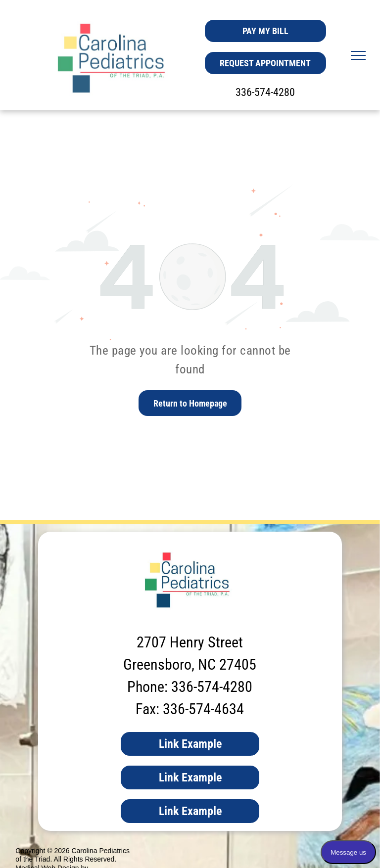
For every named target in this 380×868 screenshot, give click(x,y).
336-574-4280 (265, 92)
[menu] (358, 55)
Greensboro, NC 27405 (190, 664)
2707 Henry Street (190, 642)
